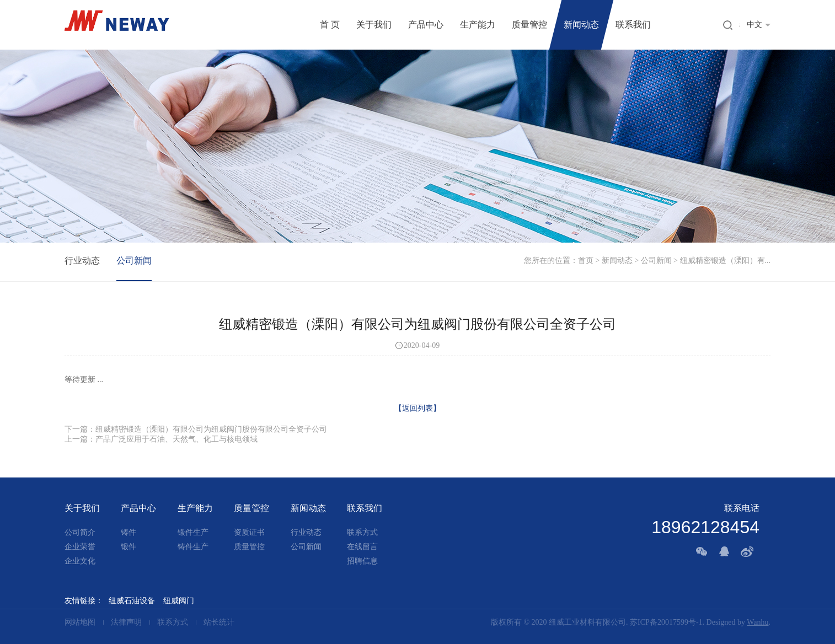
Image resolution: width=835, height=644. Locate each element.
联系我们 (633, 25)
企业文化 (80, 561)
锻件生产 (193, 532)
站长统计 (219, 622)
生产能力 (478, 25)
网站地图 (81, 622)
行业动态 (82, 261)
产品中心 (426, 25)
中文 (754, 25)
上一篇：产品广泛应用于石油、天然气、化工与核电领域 (161, 439)
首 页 (330, 25)
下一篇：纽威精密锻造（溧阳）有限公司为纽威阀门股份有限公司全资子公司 (196, 429)
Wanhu (758, 622)
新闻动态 (581, 25)
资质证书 (249, 532)
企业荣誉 (80, 547)
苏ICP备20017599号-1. (667, 622)
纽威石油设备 (132, 601)
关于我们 (374, 25)
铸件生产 (193, 547)
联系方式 (362, 532)
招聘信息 (362, 561)
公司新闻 (656, 261)
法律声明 (127, 622)
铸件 (129, 532)
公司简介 (80, 532)
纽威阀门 (179, 601)
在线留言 (362, 547)
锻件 (129, 547)
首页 (586, 261)
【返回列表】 (417, 408)
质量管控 (529, 25)
